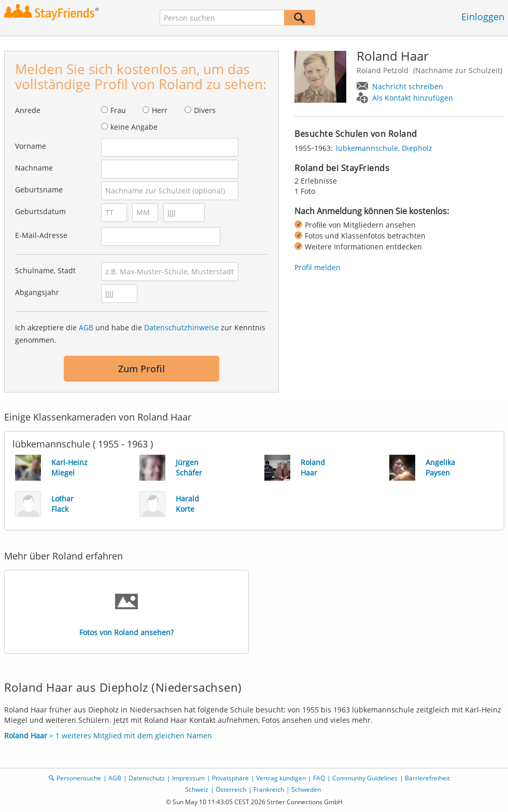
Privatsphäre (230, 778)
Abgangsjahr (37, 292)
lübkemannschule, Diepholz (384, 148)
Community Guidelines (365, 778)
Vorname (31, 146)
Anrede (28, 110)
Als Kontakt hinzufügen (413, 98)
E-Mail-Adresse (41, 235)
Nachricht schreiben (408, 86)
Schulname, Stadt (45, 270)
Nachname (34, 168)
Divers (205, 110)
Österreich (231, 789)
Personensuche (79, 778)
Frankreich (269, 789)
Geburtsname (39, 190)
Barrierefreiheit (427, 778)
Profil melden (317, 267)
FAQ (319, 778)
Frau (118, 110)
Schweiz (197, 789)
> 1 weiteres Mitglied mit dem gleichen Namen (108, 736)
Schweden (306, 789)
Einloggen (483, 17)
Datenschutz (147, 778)
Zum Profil (142, 369)
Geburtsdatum (40, 211)
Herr (160, 110)
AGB (86, 327)
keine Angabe (134, 127)
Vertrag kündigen (281, 778)
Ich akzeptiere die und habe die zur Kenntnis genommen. (140, 334)
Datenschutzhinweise (181, 327)
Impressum (188, 778)
